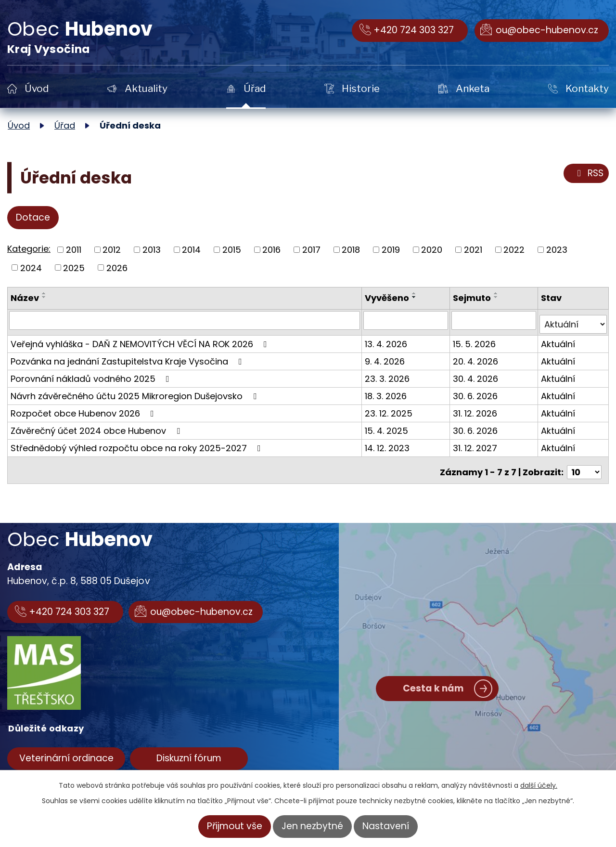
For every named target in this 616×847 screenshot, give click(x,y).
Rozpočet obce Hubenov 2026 (84, 409)
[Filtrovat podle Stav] (573, 320)
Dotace (33, 217)
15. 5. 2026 (476, 340)
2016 (271, 250)
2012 (112, 250)
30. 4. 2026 (477, 374)
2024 (31, 267)
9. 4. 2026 (387, 357)
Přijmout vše (235, 826)
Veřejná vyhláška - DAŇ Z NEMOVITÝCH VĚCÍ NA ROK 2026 (141, 340)
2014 (191, 250)
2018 (351, 250)
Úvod (37, 88)
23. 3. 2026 (389, 374)
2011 (74, 250)
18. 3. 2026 (388, 392)
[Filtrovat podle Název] (186, 320)
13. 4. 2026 (388, 340)
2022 (514, 250)
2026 (117, 267)
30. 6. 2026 (477, 392)
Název (25, 298)
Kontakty (587, 88)
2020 (432, 250)
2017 (311, 250)
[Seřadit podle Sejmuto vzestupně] (498, 293)
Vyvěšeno (389, 298)
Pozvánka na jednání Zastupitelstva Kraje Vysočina (128, 357)
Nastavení (386, 826)
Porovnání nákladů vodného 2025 (92, 374)
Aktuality (146, 88)
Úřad (255, 88)
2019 (391, 250)
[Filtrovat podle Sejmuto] (495, 320)
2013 (152, 250)
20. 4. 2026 (477, 357)
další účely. (539, 785)
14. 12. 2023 (389, 444)
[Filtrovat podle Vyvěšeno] (407, 320)
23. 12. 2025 (391, 409)
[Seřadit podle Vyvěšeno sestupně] (416, 297)
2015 (232, 250)
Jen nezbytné (312, 826)
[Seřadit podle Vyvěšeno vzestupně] (416, 293)
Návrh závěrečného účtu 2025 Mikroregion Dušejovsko (135, 392)
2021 (473, 250)
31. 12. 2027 (476, 444)
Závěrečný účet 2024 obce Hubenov (97, 426)
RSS (589, 173)
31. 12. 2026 (476, 409)
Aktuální (558, 340)
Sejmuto (473, 298)
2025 (74, 267)
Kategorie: (29, 249)
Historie (361, 88)
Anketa (473, 88)
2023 (557, 250)
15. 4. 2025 (388, 426)
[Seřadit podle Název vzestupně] (44, 293)
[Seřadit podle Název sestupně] (44, 297)
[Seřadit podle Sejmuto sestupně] (498, 297)
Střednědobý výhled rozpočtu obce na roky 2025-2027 (138, 444)
